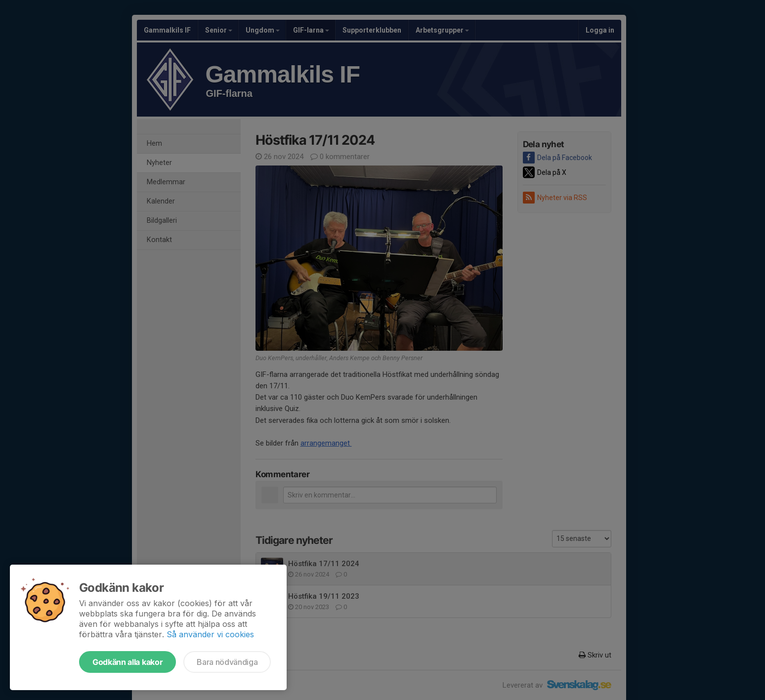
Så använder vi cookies (210, 634)
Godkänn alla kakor (127, 662)
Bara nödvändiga (227, 662)
